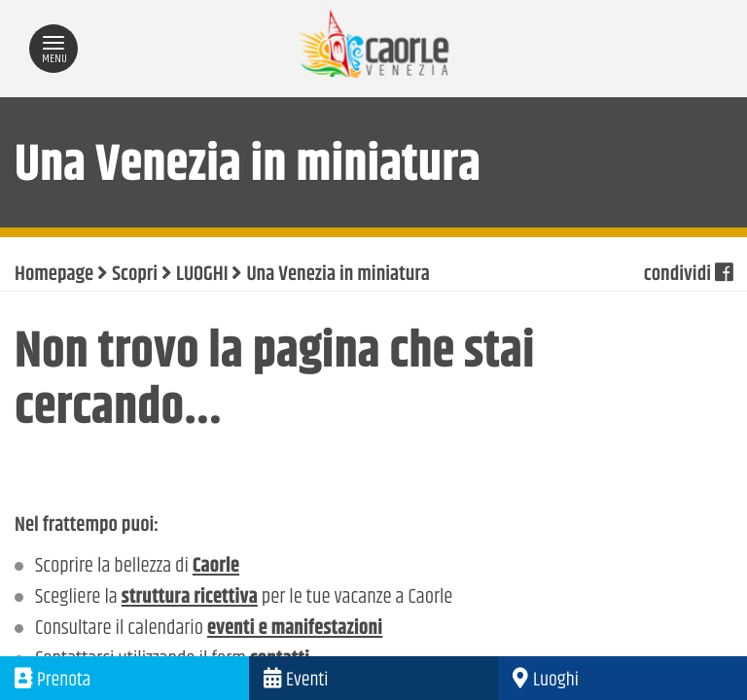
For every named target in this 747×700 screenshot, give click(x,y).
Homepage (54, 275)
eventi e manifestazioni (295, 629)
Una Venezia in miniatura (338, 275)
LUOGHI (202, 275)
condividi (688, 275)
